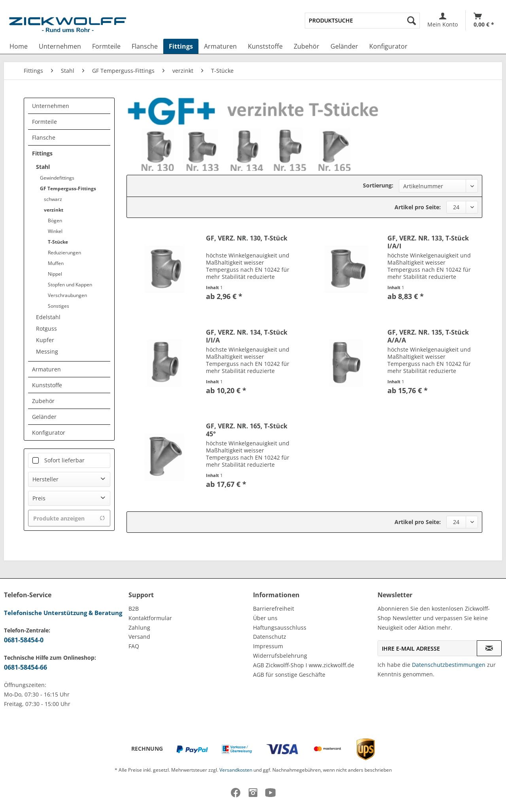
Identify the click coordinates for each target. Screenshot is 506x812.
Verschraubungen (67, 295)
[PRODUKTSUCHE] (362, 21)
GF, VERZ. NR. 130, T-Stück (247, 238)
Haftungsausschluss (280, 627)
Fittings (42, 153)
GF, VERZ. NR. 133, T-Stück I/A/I (428, 242)
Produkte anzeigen (69, 518)
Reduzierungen (64, 253)
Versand (139, 637)
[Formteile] (106, 46)
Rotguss (46, 328)
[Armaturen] (220, 46)
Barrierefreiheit (274, 609)
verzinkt (54, 210)
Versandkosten (236, 770)
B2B (134, 609)
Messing (47, 351)
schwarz (53, 199)
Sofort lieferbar (64, 460)
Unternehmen (51, 106)
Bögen (55, 221)
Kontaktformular (150, 618)
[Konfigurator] (388, 46)
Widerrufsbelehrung (280, 656)
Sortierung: (378, 185)
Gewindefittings (57, 178)
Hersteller (45, 479)
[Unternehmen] (60, 46)
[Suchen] (412, 21)
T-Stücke (58, 242)
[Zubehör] (307, 46)
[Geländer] (344, 46)
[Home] (19, 46)
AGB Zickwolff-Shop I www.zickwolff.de (304, 665)
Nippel (55, 274)
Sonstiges (59, 306)
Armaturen (46, 369)
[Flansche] (145, 46)
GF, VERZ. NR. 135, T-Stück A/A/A (428, 336)
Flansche (44, 137)
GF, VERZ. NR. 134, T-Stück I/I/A (247, 336)
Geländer (44, 417)
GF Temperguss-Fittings (68, 188)
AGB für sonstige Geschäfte (289, 675)
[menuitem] (362, 21)
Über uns (265, 618)
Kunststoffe (47, 385)
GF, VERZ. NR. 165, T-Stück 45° (247, 430)
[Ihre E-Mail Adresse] (427, 648)
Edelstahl (48, 317)
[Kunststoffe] (265, 46)
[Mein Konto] (443, 20)
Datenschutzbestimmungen (449, 665)
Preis (39, 498)
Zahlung (139, 627)
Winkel (55, 231)
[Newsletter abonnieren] (489, 648)
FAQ (134, 646)
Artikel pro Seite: (418, 207)
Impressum (268, 646)
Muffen (56, 263)
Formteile (44, 122)
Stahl (43, 167)
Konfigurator (49, 432)
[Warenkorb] (484, 20)
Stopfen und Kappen (70, 285)
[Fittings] (181, 46)
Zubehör (43, 401)
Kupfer (45, 340)
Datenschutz (270, 637)
